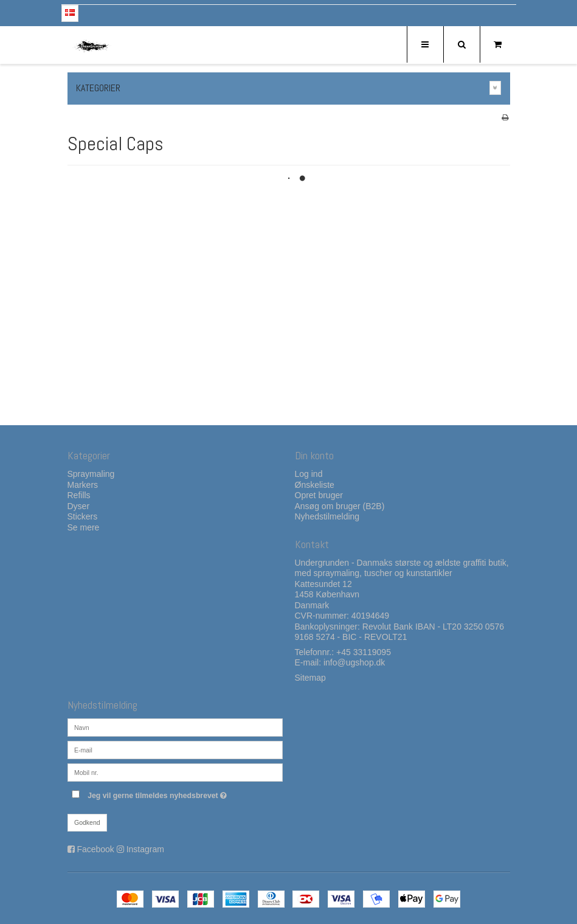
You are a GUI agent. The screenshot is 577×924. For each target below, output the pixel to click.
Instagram (145, 849)
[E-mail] (175, 749)
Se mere (84, 527)
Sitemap (310, 678)
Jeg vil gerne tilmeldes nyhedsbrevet (185, 793)
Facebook (95, 849)
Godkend (87, 822)
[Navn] (175, 727)
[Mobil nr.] (175, 772)
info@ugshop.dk (354, 662)
